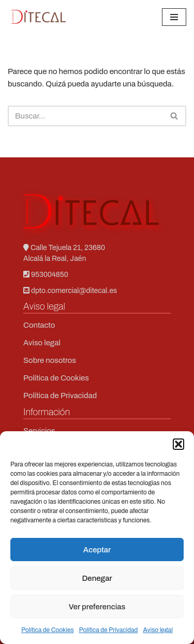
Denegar (97, 578)
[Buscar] (85, 116)
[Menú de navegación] (174, 17)
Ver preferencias (97, 607)
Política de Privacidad (109, 630)
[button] (178, 444)
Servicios (39, 431)
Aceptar (97, 550)
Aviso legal (158, 630)
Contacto (39, 325)
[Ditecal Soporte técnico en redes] (39, 17)
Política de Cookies (48, 630)
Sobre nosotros (50, 360)
